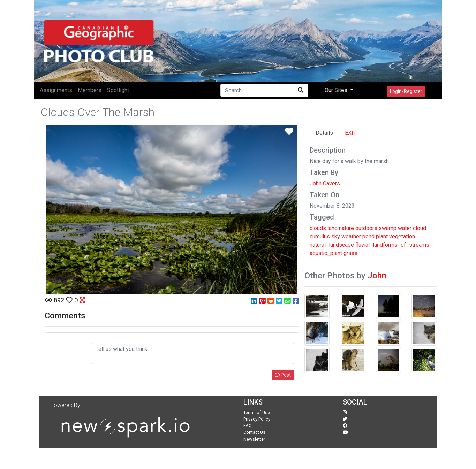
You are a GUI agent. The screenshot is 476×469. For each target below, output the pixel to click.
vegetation (402, 236)
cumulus (320, 236)
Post (283, 375)
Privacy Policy (257, 419)
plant (382, 236)
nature (346, 228)
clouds (318, 228)
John (377, 276)
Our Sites (337, 90)
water (405, 228)
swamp (388, 228)
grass (350, 253)
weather (351, 236)
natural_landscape (332, 245)
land (333, 228)
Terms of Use (257, 412)
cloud (420, 228)
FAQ (248, 426)
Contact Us (254, 432)
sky (336, 236)
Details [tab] (324, 133)
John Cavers (325, 183)
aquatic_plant (326, 253)
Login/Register (406, 91)
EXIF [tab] (351, 133)
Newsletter (254, 439)
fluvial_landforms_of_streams (392, 245)
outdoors (366, 228)
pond (368, 236)
